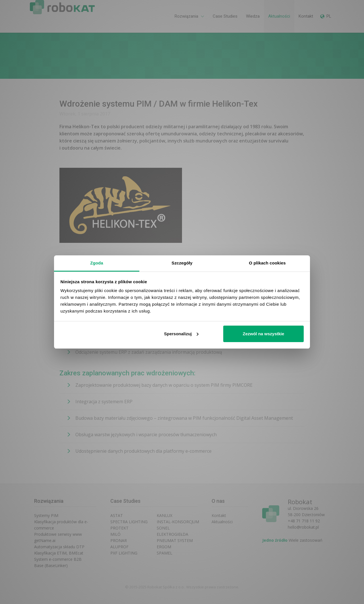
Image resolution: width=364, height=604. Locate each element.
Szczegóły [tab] (182, 263)
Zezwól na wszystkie (263, 334)
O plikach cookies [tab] (267, 263)
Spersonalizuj (181, 334)
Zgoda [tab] (97, 263)
